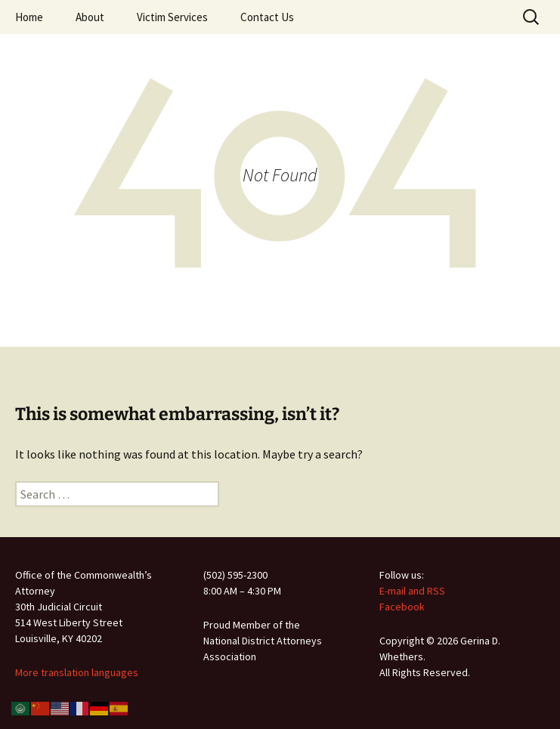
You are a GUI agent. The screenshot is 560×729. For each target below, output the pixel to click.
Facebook (402, 607)
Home (29, 17)
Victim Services (172, 17)
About (90, 17)
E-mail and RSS (412, 591)
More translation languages (77, 672)
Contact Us (267, 17)
